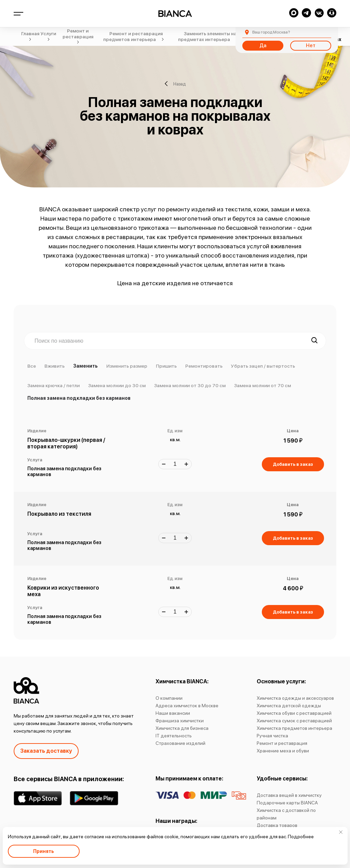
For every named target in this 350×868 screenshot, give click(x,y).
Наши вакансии (173, 713)
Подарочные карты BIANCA (287, 803)
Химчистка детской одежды (289, 706)
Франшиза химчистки (180, 721)
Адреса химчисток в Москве (187, 706)
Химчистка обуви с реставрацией (294, 713)
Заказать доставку (46, 751)
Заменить (85, 366)
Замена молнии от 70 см (262, 385)
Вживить (55, 366)
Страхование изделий (180, 743)
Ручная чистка (272, 736)
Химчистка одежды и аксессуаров (295, 698)
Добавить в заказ (293, 464)
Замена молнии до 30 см (117, 385)
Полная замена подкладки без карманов (79, 398)
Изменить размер (127, 366)
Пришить (166, 366)
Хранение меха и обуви (283, 751)
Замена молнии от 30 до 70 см (190, 385)
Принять (44, 851)
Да (263, 45)
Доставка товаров (277, 825)
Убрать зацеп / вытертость (263, 366)
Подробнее (301, 837)
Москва (271, 32)
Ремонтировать (204, 366)
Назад (175, 84)
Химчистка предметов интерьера (294, 728)
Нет (311, 45)
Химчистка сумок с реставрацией (294, 721)
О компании (169, 698)
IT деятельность (174, 736)
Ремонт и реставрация (282, 743)
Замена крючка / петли (53, 385)
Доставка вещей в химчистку (289, 795)
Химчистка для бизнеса (182, 728)
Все (32, 366)
